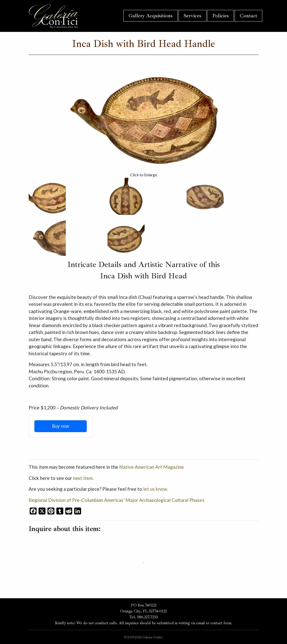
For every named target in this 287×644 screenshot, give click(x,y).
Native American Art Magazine (152, 467)
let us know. (155, 489)
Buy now (60, 426)
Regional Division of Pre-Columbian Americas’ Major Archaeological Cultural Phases (117, 500)
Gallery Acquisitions (151, 16)
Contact (248, 16)
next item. (83, 478)
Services (192, 16)
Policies (221, 16)
